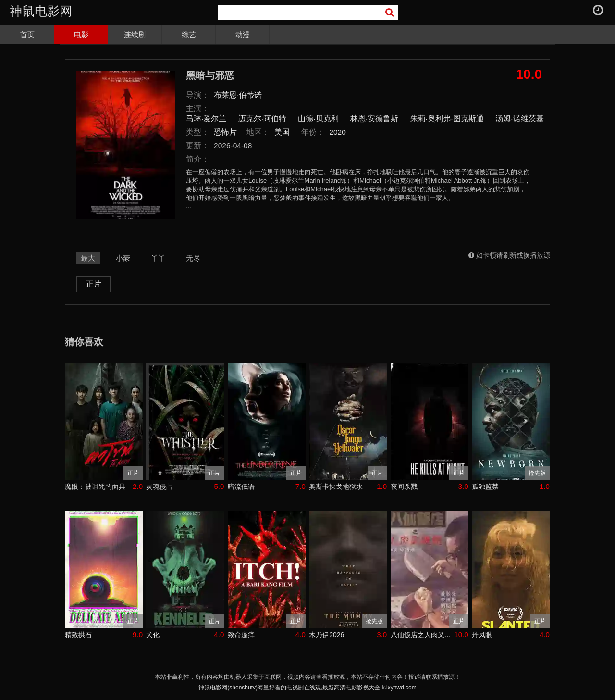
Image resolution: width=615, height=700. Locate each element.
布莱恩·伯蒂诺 (238, 95)
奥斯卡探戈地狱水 (336, 487)
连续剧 (135, 34)
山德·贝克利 (318, 119)
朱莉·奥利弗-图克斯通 (447, 119)
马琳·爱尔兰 (206, 119)
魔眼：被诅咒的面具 (95, 487)
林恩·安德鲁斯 (374, 119)
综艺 (189, 34)
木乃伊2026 (326, 635)
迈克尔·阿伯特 (262, 119)
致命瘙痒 (241, 635)
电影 (81, 34)
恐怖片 (225, 132)
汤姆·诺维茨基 (519, 119)
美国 (282, 132)
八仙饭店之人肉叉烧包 (423, 635)
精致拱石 (78, 635)
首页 (27, 34)
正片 (94, 284)
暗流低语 (241, 487)
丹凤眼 (482, 635)
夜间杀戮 (404, 487)
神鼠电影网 (41, 11)
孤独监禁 (485, 487)
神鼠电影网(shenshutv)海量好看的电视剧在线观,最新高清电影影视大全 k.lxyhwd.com (307, 687)
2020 (338, 132)
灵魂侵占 (160, 487)
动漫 (243, 34)
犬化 (153, 635)
